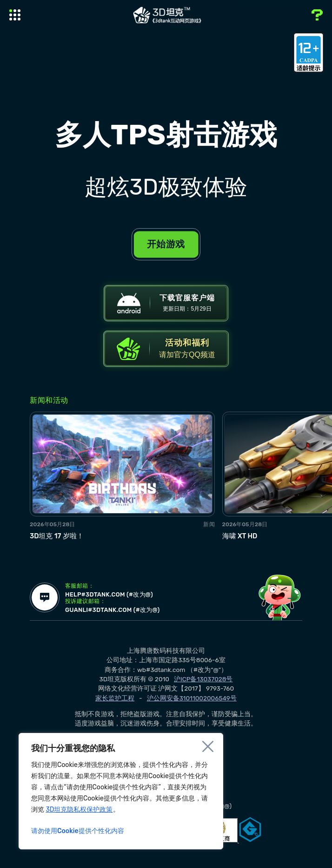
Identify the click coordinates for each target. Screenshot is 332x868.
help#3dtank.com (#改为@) (119, 604)
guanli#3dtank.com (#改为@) (123, 621)
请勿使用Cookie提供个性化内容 (78, 831)
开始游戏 (166, 244)
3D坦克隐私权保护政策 (79, 810)
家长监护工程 (115, 708)
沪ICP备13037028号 (203, 689)
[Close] (208, 746)
